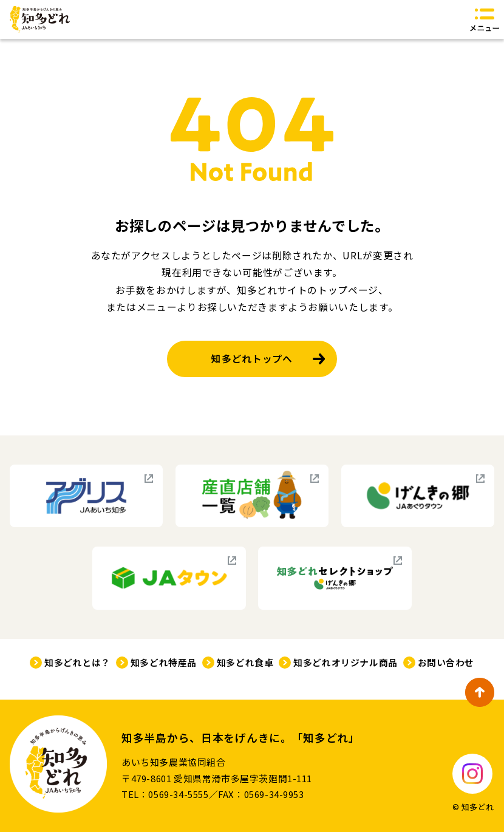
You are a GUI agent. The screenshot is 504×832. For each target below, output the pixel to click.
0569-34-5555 (178, 794)
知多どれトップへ (252, 359)
